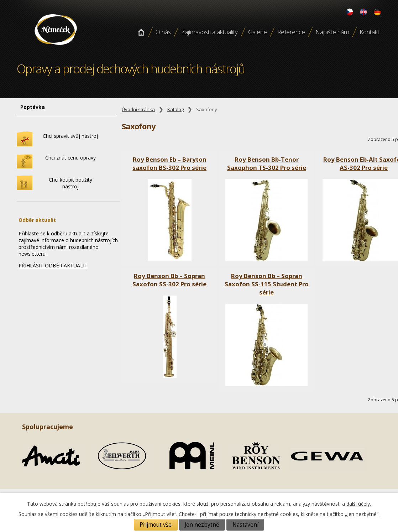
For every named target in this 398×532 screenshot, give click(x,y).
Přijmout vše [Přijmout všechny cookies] (156, 525)
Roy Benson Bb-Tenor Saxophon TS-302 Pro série (267, 163)
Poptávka (33, 107)
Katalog (176, 109)
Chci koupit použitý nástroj (70, 183)
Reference (291, 32)
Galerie (258, 32)
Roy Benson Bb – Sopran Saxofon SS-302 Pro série (169, 280)
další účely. (359, 504)
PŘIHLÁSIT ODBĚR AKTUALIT (53, 265)
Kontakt (370, 32)
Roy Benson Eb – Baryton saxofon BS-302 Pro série (169, 163)
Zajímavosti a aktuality (210, 32)
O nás (163, 32)
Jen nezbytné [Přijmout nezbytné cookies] (202, 525)
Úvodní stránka (141, 32)
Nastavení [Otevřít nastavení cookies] (245, 525)
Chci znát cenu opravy (70, 158)
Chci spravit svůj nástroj (70, 136)
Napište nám (332, 32)
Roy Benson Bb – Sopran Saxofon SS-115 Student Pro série (267, 284)
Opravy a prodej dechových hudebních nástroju (56, 47)
